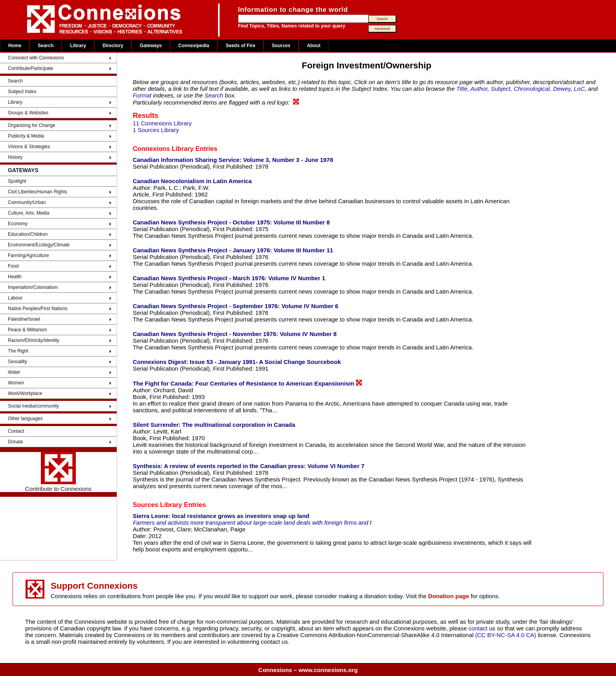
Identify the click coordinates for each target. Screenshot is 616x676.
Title (462, 89)
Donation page (449, 596)
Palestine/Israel (24, 319)
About (314, 46)
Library (78, 46)
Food (13, 266)
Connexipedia (194, 46)
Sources (281, 46)
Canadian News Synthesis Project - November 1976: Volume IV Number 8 (235, 334)
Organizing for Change (32, 125)
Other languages (25, 419)
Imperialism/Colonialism (33, 287)
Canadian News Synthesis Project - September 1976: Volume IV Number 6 (236, 306)
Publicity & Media (26, 136)
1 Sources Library (156, 130)
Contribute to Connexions (58, 472)
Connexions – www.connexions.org (308, 670)
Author (479, 89)
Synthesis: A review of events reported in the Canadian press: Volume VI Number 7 (249, 466)
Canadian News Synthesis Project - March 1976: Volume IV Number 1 (229, 278)
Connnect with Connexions (36, 58)
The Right (18, 351)
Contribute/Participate (30, 68)
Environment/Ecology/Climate (39, 245)
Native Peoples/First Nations (38, 309)
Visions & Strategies (29, 147)
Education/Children (28, 234)
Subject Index (22, 92)
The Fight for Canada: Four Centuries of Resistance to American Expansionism (247, 383)
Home (15, 46)
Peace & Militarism (27, 330)
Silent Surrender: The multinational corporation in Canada (214, 425)
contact (479, 628)
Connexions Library (163, 149)
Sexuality (17, 362)
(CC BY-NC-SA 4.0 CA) (506, 635)
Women (16, 383)
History (15, 157)
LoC (579, 89)
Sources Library (158, 505)
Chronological (532, 89)
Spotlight (17, 181)
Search (46, 46)
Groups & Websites (28, 113)
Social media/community (33, 406)
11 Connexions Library (162, 123)
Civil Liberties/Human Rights (38, 192)
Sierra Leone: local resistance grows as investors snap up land (221, 516)
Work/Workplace (25, 393)
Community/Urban (27, 202)
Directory (113, 46)
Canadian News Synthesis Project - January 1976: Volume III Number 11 (233, 250)
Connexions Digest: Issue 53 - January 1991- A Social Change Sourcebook (237, 362)
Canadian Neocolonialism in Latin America (192, 181)
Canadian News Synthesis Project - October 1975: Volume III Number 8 (231, 222)
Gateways (151, 46)
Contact (16, 431)
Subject (500, 89)
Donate (16, 442)
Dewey (562, 89)
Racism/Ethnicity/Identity (34, 340)
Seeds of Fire (240, 46)
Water (14, 372)
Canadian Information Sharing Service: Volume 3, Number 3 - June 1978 (233, 160)
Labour (15, 298)
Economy (18, 224)
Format (142, 95)
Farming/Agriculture (28, 255)
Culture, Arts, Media (28, 213)
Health (15, 277)
